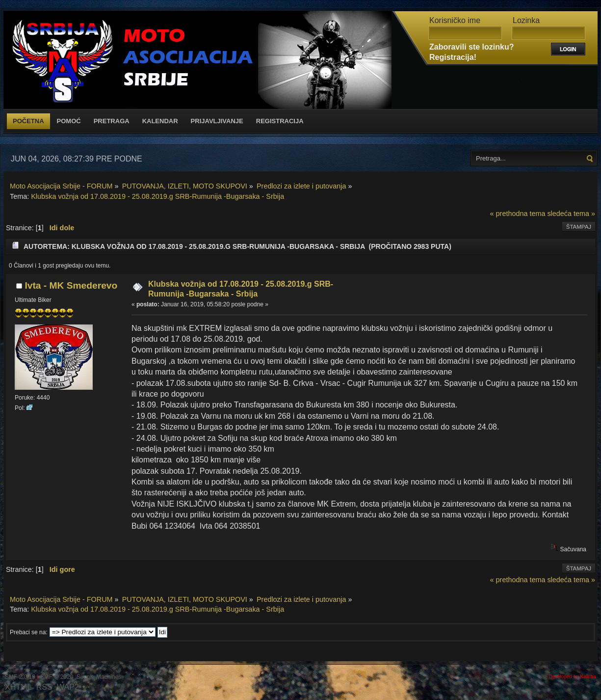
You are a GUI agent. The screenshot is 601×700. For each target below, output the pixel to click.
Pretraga (112, 121)
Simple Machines (99, 677)
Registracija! (453, 57)
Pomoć (69, 121)
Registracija (280, 121)
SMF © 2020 (57, 677)
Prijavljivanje (217, 121)
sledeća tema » (571, 214)
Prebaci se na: (29, 632)
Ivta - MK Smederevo (71, 285)
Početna (28, 121)
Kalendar (160, 121)
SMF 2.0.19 (20, 677)
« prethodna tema (518, 214)
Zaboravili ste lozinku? (471, 47)
